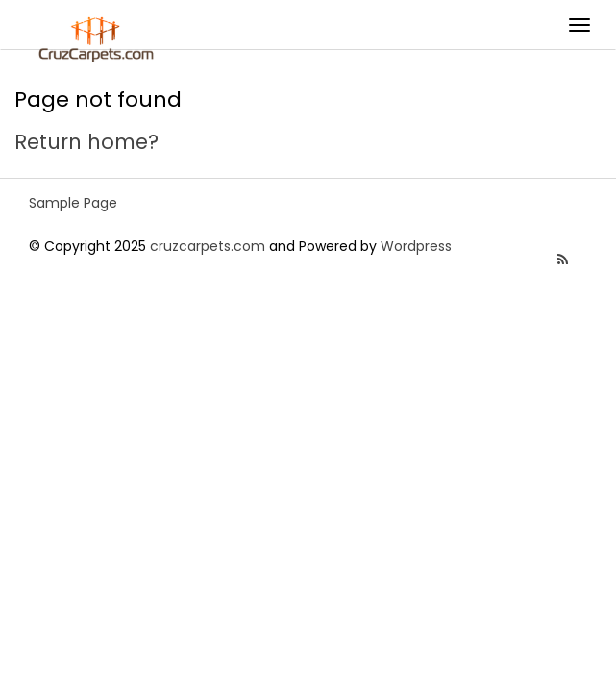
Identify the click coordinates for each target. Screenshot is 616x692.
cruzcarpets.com (208, 246)
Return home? (86, 142)
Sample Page (73, 203)
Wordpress (416, 246)
